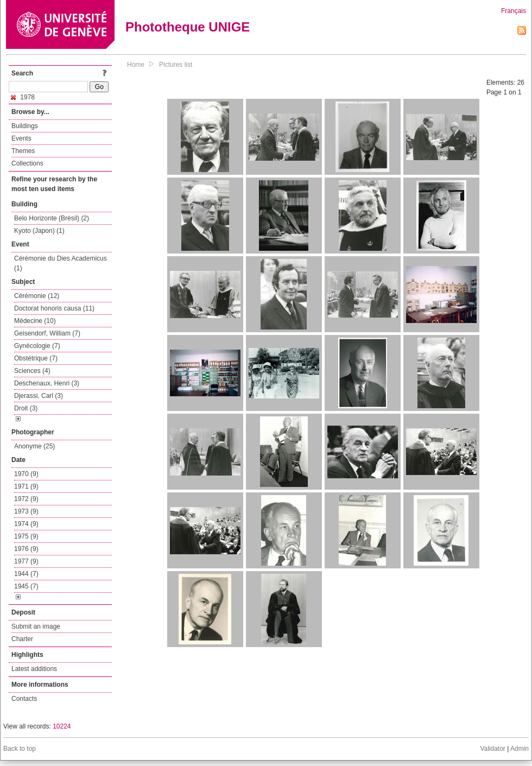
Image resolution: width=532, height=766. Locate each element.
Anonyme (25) (34, 446)
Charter (22, 639)
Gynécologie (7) (37, 346)
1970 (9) (26, 474)
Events (21, 138)
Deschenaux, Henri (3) (47, 383)
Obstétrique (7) (36, 358)
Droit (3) (26, 408)
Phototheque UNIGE (188, 27)
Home (136, 65)
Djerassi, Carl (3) (39, 396)
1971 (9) (26, 486)
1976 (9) (26, 549)
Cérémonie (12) (37, 296)
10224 (62, 726)
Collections (27, 163)
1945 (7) (26, 586)
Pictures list (176, 65)
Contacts (24, 699)
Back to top (20, 749)
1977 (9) (26, 561)
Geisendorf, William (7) (47, 333)
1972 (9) (26, 499)
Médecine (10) (35, 321)
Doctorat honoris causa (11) (54, 308)
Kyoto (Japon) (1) (39, 231)
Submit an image (36, 626)
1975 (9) (26, 536)
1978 (23, 97)
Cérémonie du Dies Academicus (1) (61, 263)
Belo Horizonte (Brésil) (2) (52, 218)
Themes (23, 151)
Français (514, 11)
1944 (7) (26, 574)
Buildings (25, 126)
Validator (492, 749)
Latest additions (34, 669)
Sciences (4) (32, 371)
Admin (520, 749)
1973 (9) (26, 511)
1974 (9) (26, 524)
